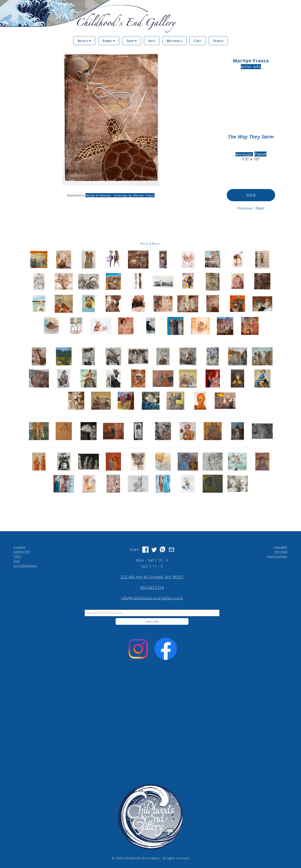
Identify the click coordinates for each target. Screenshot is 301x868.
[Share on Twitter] (154, 549)
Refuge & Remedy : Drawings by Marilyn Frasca (120, 195)
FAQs (17, 556)
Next (260, 208)
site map (281, 552)
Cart (198, 41)
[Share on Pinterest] (163, 549)
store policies (277, 556)
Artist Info (251, 67)
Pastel (260, 154)
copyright (281, 547)
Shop (132, 41)
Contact (19, 547)
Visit (17, 561)
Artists (84, 41)
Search (218, 41)
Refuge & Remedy (150, 243)
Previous (245, 208)
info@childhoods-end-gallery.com (152, 598)
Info (152, 41)
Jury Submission (25, 565)
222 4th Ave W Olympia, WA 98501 (152, 577)
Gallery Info (22, 552)
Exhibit (109, 41)
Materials (174, 41)
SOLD (251, 195)
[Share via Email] (171, 549)
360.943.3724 (152, 587)
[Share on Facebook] (145, 549)
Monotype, (244, 154)
